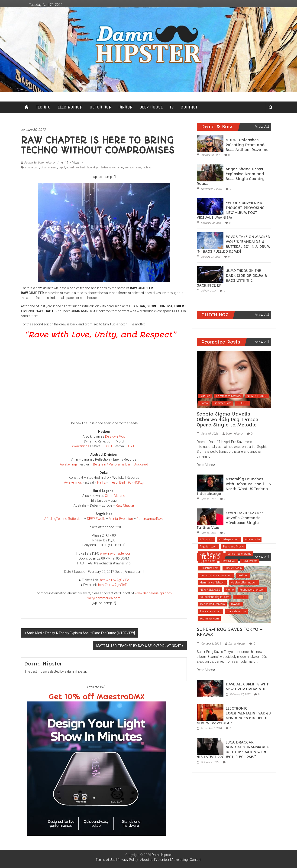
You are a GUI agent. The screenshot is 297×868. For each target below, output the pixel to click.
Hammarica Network (229, 396)
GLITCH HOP (100, 107)
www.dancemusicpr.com (153, 593)
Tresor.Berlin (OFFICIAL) (126, 482)
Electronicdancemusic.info (216, 575)
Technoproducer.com (212, 604)
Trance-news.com (210, 611)
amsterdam (32, 167)
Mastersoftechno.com (244, 583)
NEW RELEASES (257, 396)
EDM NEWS (229, 561)
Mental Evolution (121, 519)
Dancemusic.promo (239, 554)
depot (62, 167)
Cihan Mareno (115, 496)
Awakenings (80, 446)
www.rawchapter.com (116, 554)
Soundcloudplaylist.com (215, 597)
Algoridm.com (208, 547)
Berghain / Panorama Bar (112, 464)
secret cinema (133, 167)
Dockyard (141, 464)
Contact (196, 860)
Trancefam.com (236, 611)
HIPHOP (125, 107)
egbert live (73, 167)
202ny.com (207, 539)
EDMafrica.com (209, 568)
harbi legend (87, 167)
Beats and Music (233, 547)
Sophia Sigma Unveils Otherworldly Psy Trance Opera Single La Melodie (228, 419)
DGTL (109, 446)
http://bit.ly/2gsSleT (113, 585)
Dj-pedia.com (208, 561)
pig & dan (102, 167)
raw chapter (116, 167)
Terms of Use (105, 860)
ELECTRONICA (70, 107)
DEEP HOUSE (151, 107)
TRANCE (243, 403)
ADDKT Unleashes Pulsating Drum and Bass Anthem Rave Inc (247, 145)
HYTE (132, 446)
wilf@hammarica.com (104, 598)
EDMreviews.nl (233, 568)
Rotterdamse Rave (150, 519)
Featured (205, 396)
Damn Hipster (234, 434)
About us (147, 860)
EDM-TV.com (250, 561)
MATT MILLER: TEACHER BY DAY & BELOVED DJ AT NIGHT (139, 646)
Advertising (180, 860)
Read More (206, 465)
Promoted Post (222, 403)
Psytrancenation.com (252, 590)
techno (147, 167)
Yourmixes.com (209, 619)
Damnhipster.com (211, 554)
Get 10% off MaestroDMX (96, 697)
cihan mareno (49, 167)
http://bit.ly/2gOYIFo (115, 580)
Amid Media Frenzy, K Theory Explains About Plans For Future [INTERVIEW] (81, 633)
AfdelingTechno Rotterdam (64, 519)
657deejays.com (229, 539)
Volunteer (162, 860)
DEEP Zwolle (96, 519)
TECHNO (43, 107)
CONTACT (189, 107)
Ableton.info (252, 539)
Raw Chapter (125, 505)
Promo (204, 403)
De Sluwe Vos (115, 436)
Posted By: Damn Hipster (39, 163)
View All (262, 127)
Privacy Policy (128, 860)
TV (172, 107)
